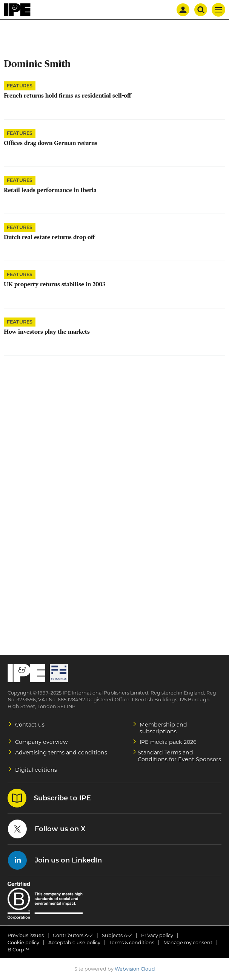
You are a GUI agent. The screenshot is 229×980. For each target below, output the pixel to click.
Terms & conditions (132, 943)
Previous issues (26, 935)
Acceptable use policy (74, 943)
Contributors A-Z (73, 935)
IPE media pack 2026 (168, 742)
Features (20, 86)
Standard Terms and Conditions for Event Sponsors (179, 756)
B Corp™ (18, 950)
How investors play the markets (47, 332)
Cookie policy (23, 943)
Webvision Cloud (135, 969)
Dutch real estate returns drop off (49, 237)
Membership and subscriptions (163, 728)
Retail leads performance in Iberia (50, 190)
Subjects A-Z (117, 935)
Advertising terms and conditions (61, 753)
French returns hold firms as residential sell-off (67, 96)
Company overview (41, 742)
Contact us (30, 725)
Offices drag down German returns (51, 143)
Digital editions (36, 770)
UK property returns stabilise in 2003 (55, 284)
